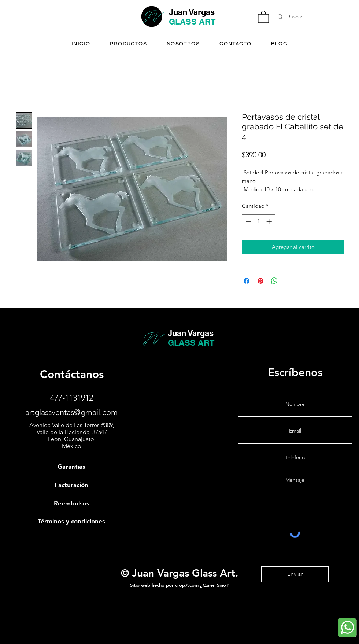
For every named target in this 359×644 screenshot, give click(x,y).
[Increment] (270, 222)
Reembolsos (72, 503)
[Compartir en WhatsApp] (274, 281)
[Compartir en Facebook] (247, 281)
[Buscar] (315, 17)
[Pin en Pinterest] (260, 281)
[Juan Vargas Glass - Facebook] (9, 615)
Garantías (71, 467)
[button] (263, 16)
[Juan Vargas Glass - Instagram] (9, 630)
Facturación (71, 485)
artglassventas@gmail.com (72, 412)
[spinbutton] (259, 222)
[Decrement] (248, 222)
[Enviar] (295, 574)
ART (207, 22)
